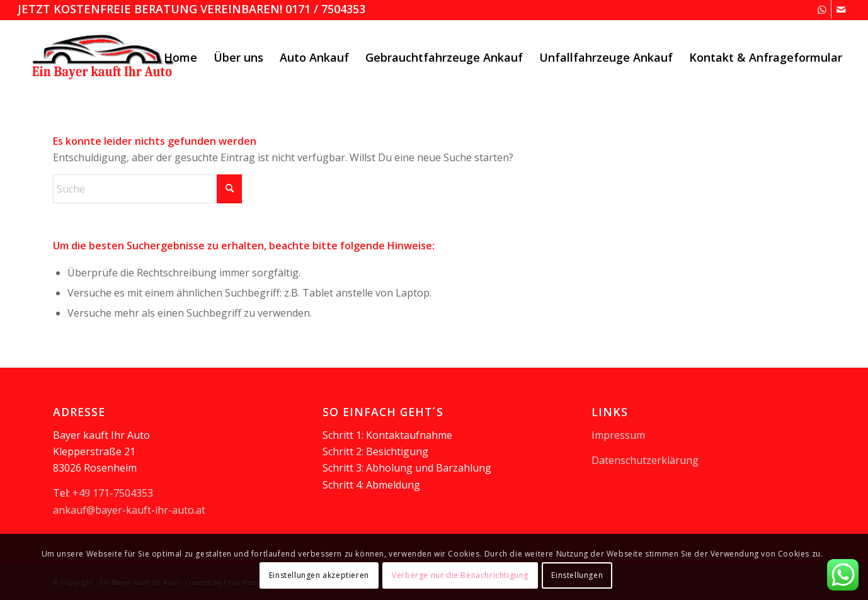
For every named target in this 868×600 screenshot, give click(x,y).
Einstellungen (577, 575)
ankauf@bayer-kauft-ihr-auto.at (129, 510)
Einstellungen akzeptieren (319, 575)
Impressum (618, 435)
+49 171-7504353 (113, 493)
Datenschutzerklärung (645, 460)
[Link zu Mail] (841, 9)
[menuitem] (180, 57)
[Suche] (147, 189)
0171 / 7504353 (325, 9)
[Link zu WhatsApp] (822, 9)
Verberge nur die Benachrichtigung (460, 575)
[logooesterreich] (104, 57)
